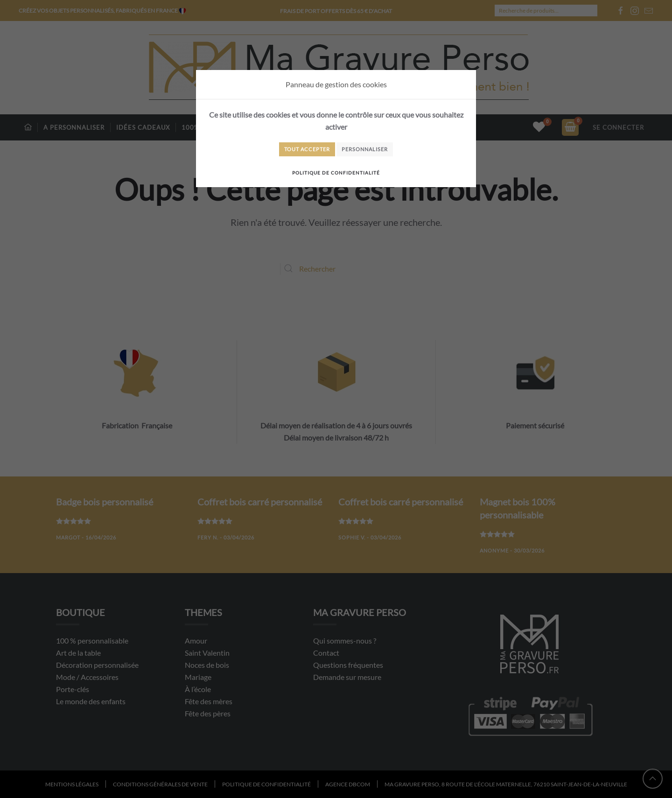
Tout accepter (307, 149)
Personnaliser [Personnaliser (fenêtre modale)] (365, 149)
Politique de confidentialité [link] (336, 173)
